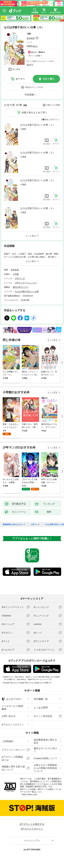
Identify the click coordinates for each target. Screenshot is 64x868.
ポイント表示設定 (43, 716)
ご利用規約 (7, 741)
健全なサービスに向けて (45, 750)
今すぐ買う (49, 79)
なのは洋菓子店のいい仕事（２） (38, 153)
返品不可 (30, 65)
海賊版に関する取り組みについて (13, 768)
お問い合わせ (9, 716)
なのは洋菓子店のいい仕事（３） (38, 180)
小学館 (16, 274)
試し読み (16, 69)
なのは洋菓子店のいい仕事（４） (38, 208)
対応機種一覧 (41, 699)
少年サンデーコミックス (26, 283)
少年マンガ (20, 278)
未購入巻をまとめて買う (34, 112)
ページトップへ (32, 841)
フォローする (37, 38)
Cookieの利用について (46, 758)
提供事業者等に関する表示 (45, 741)
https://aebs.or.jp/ (30, 794)
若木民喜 (31, 38)
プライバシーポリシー (13, 750)
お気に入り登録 (53, 105)
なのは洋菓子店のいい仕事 (27, 292)
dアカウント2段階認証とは (12, 758)
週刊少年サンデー (21, 287)
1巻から (45, 120)
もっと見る (53, 340)
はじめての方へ (12, 699)
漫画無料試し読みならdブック (14, 525)
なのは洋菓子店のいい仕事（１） (38, 125)
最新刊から (55, 120)
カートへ (20, 79)
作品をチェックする (34, 87)
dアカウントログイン (13, 725)
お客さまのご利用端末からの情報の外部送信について (45, 768)
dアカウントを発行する (32, 824)
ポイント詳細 (34, 56)
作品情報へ (30, 95)
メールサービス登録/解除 (12, 708)
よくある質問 (41, 708)
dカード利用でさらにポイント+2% (40, 61)
